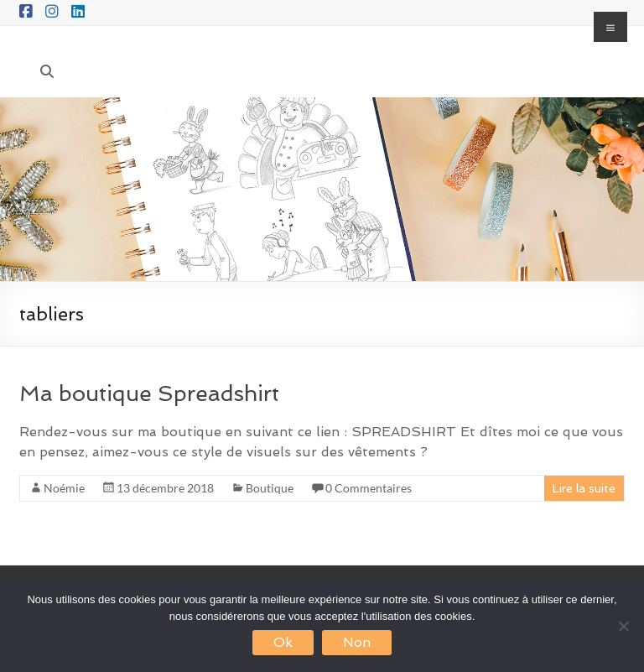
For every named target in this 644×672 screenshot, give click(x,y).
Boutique (270, 488)
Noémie (64, 488)
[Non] (623, 626)
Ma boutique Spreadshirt (149, 393)
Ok (283, 642)
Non (357, 642)
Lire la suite (584, 488)
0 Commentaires (369, 488)
